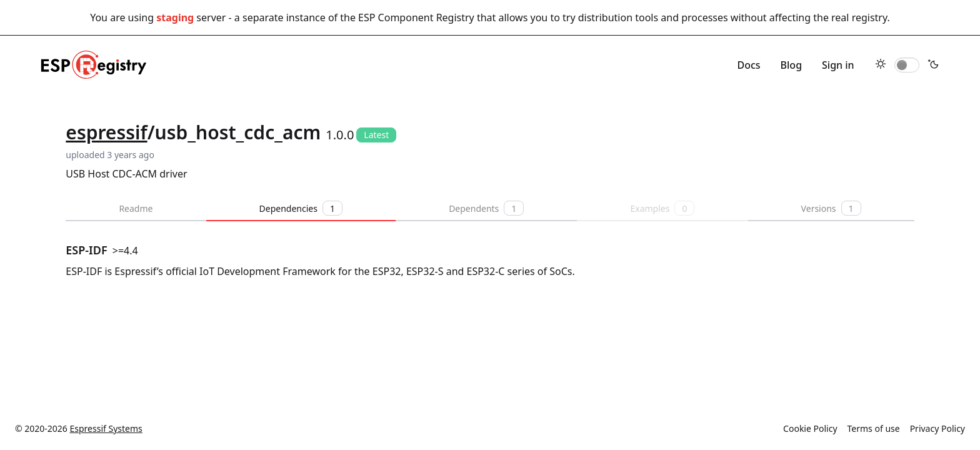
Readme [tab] (136, 208)
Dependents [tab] (486, 208)
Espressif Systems (106, 428)
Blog (791, 65)
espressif (106, 132)
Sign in (838, 65)
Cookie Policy (810, 428)
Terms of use (874, 428)
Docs (748, 65)
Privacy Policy (937, 428)
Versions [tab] (831, 208)
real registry (859, 17)
